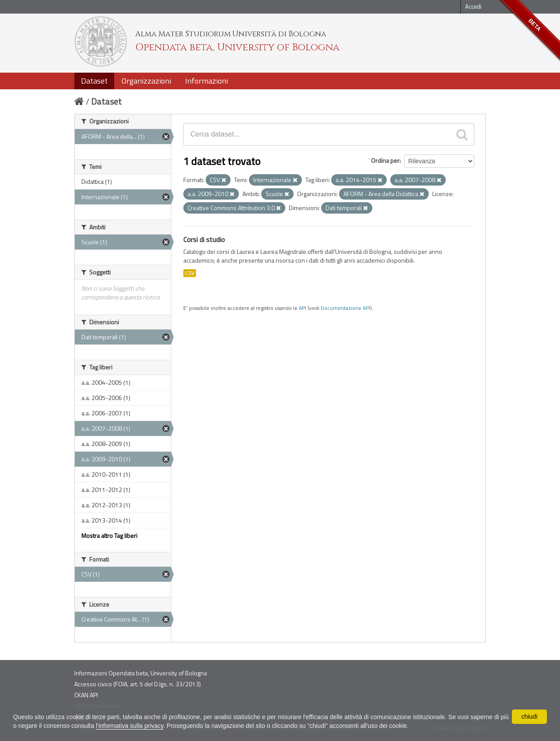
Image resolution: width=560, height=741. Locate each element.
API (303, 308)
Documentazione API (345, 308)
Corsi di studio (204, 239)
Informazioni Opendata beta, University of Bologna (141, 673)
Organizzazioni (146, 81)
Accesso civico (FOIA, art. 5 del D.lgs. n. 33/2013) (138, 684)
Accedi (473, 7)
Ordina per (385, 160)
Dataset (94, 81)
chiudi (530, 716)
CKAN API (86, 695)
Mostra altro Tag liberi (109, 536)
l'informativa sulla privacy (129, 726)
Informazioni (206, 81)
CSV (190, 273)
